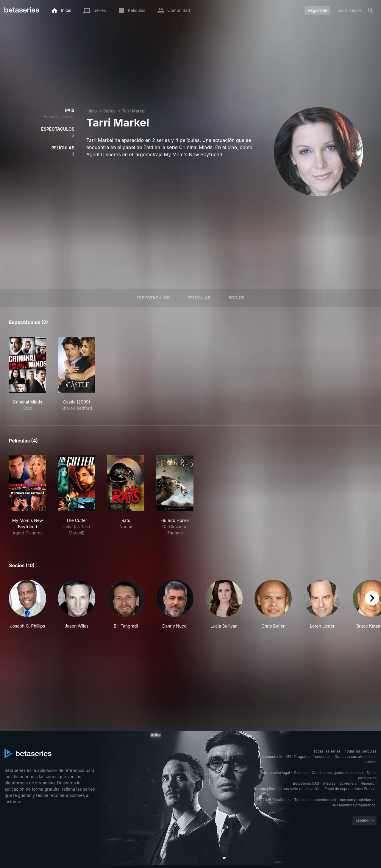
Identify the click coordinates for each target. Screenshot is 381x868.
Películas (199, 298)
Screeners (348, 783)
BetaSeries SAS (306, 783)
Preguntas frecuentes (313, 757)
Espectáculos (153, 298)
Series (109, 111)
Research (369, 783)
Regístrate (317, 10)
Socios (236, 298)
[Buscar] (371, 10)
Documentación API (275, 757)
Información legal (275, 773)
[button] (28, 604)
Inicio (92, 111)
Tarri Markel (133, 111)
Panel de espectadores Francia (350, 789)
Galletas (301, 773)
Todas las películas (361, 751)
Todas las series (327, 751)
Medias (329, 783)
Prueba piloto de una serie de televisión (287, 789)
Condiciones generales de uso (337, 773)
